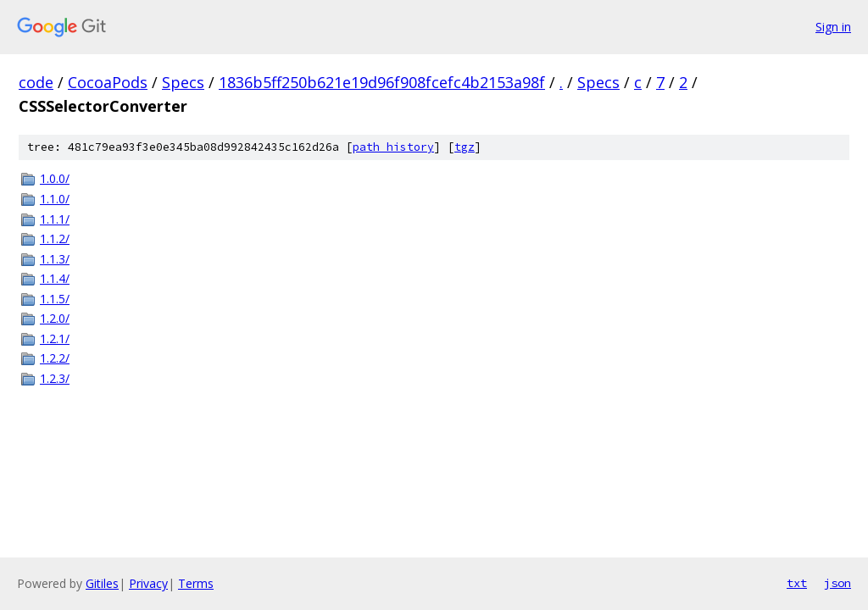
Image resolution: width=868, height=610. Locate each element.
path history (393, 147)
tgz (465, 147)
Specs (183, 82)
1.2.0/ (55, 318)
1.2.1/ (55, 338)
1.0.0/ (55, 178)
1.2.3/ (55, 378)
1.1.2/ (55, 238)
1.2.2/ (55, 358)
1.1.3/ (55, 259)
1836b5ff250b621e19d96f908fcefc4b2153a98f (382, 82)
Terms (196, 583)
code (36, 82)
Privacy (148, 583)
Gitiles (102, 583)
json (837, 583)
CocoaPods (108, 82)
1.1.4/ (55, 278)
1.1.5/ (55, 299)
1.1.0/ (55, 199)
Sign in (833, 27)
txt (797, 583)
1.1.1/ (55, 219)
